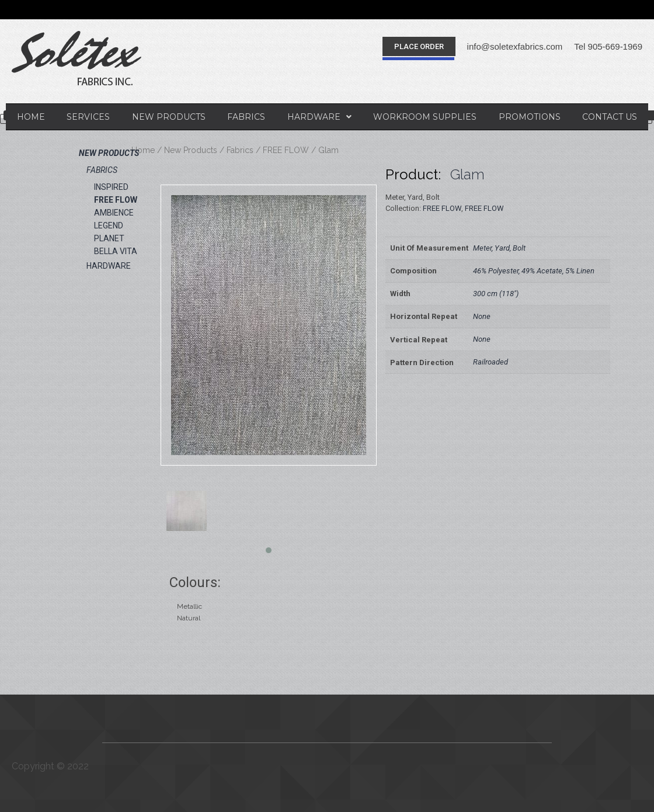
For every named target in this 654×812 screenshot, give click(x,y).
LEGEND (109, 225)
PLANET (109, 238)
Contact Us (610, 117)
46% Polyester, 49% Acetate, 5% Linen (534, 271)
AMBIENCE (114, 213)
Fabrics (246, 117)
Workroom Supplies (425, 117)
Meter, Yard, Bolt (499, 248)
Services (88, 117)
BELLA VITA (116, 251)
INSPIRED (111, 187)
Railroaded (491, 362)
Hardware (319, 117)
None (482, 316)
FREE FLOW (286, 150)
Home (31, 117)
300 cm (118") (496, 294)
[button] (419, 46)
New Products (169, 117)
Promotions (530, 117)
